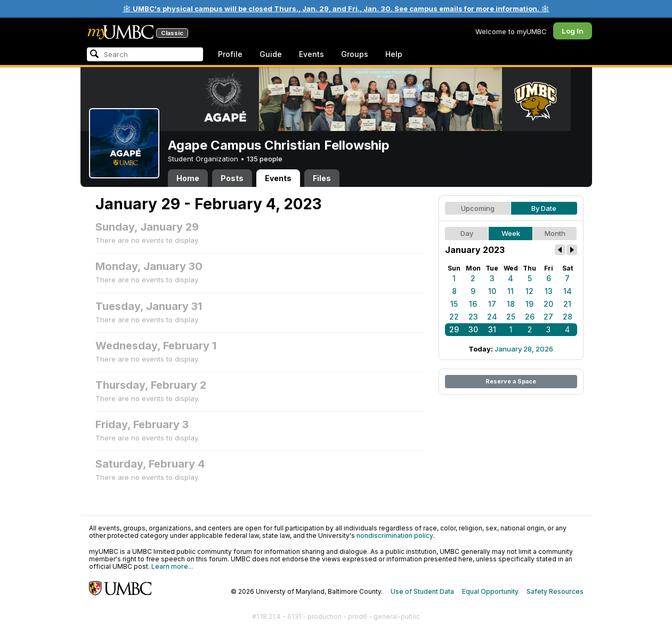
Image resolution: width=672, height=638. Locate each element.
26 (530, 317)
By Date (544, 208)
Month (555, 233)
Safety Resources (555, 591)
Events (311, 54)
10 (492, 291)
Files (322, 178)
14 (568, 291)
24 (492, 317)
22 (454, 317)
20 (548, 304)
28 (568, 317)
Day (467, 233)
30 (473, 329)
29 (454, 329)
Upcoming (478, 208)
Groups (355, 54)
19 (529, 304)
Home (188, 178)
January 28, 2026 (524, 349)
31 (492, 329)
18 (511, 304)
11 (511, 291)
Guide (271, 54)
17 (492, 304)
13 (549, 291)
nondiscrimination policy (395, 535)
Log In (573, 31)
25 (511, 317)
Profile (230, 54)
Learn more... (172, 566)
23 (473, 317)
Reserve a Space (511, 381)
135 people (265, 159)
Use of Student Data (422, 591)
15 (454, 304)
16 (473, 304)
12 (529, 291)
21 (567, 304)
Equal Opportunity (490, 591)
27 (548, 317)
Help (394, 54)
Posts (232, 178)
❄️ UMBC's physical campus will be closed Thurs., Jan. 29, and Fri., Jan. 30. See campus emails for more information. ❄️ (336, 9)
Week (511, 233)
